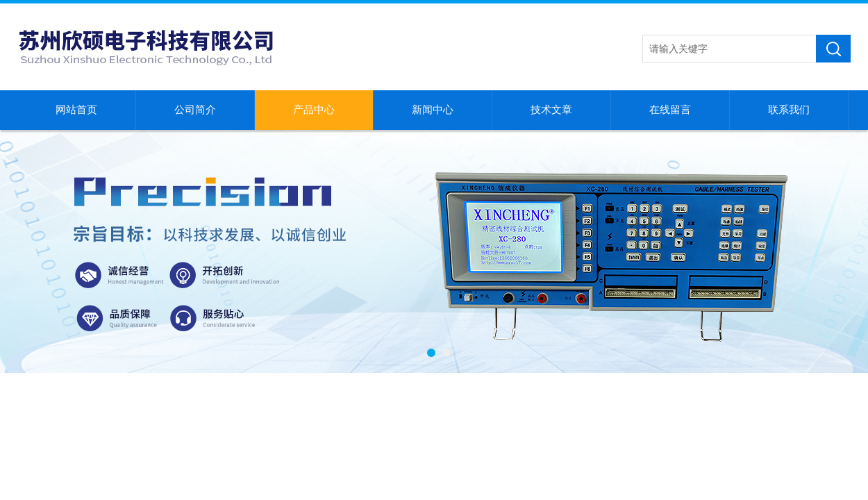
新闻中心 (433, 110)
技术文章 (551, 110)
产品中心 (314, 110)
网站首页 (76, 110)
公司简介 (195, 110)
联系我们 (789, 110)
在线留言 (670, 110)
